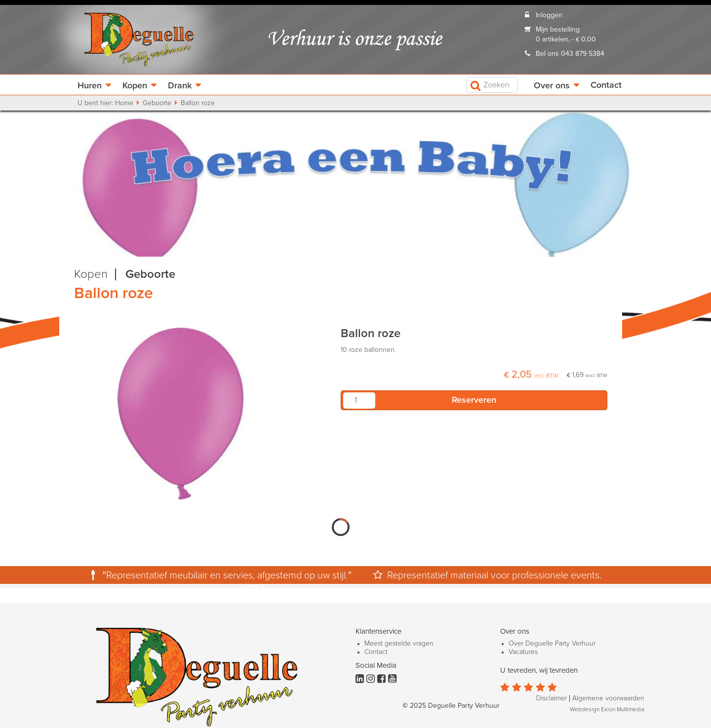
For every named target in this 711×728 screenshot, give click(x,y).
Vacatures (523, 652)
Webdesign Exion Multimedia (607, 710)
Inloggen (549, 15)
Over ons (552, 86)
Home (124, 103)
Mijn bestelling (558, 30)
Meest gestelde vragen (399, 644)
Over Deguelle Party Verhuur (552, 644)
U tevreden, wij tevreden (539, 671)
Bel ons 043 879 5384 (570, 54)
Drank (180, 86)
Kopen (135, 86)
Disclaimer (552, 698)
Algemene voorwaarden (608, 698)
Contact (606, 85)
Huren (90, 86)
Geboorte (157, 103)
